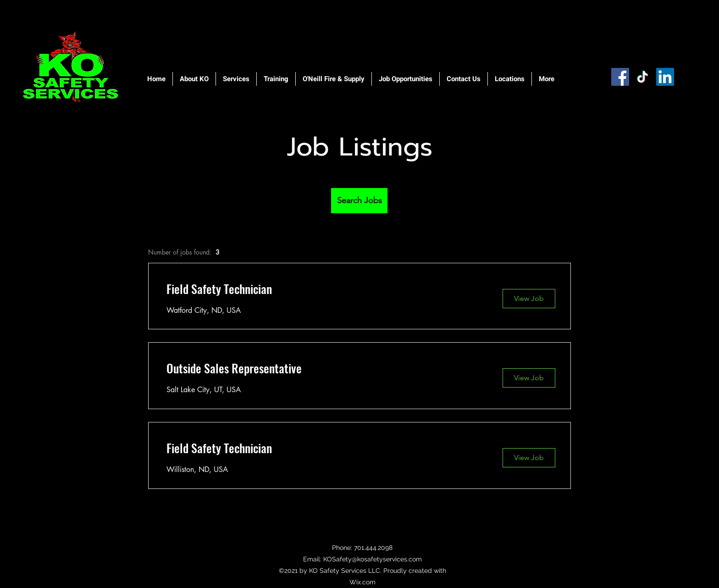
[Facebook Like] (623, 102)
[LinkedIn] (665, 77)
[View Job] (529, 299)
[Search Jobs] (359, 201)
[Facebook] (620, 77)
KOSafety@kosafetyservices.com (373, 559)
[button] (194, 79)
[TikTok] (643, 77)
